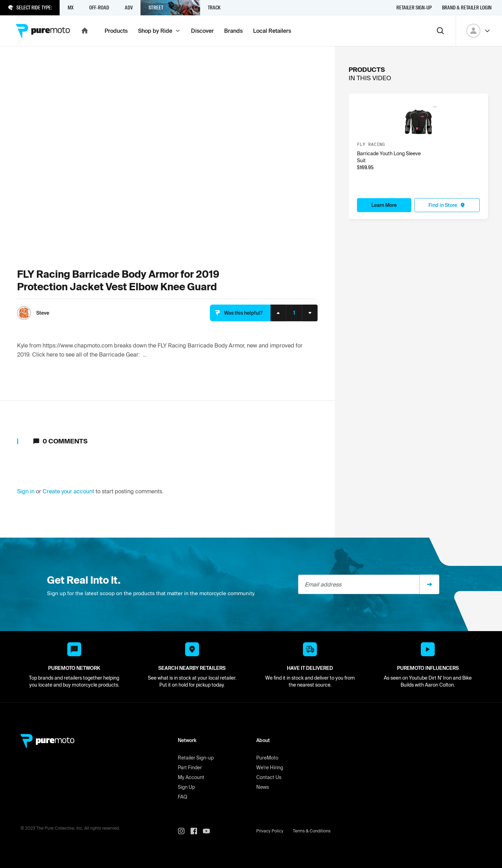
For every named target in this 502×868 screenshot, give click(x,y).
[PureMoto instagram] (184, 831)
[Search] (440, 31)
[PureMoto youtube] (209, 831)
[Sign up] (429, 584)
